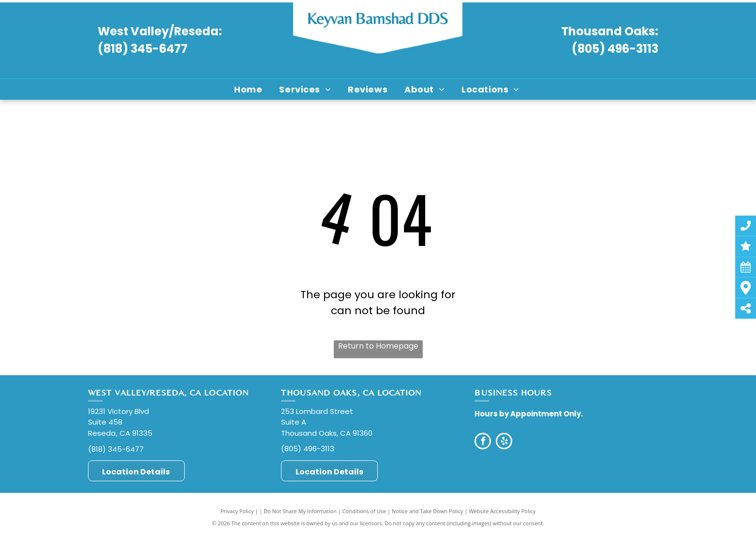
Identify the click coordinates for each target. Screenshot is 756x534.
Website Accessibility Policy (502, 511)
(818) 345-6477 (143, 49)
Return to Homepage (378, 346)
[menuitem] (249, 89)
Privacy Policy (237, 511)
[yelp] (504, 442)
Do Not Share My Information (300, 511)
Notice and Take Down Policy (428, 511)
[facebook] (483, 442)
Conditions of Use (364, 511)
